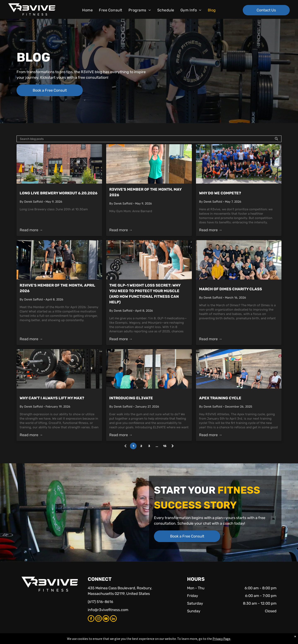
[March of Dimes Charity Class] (239, 260)
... (157, 446)
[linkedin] (113, 619)
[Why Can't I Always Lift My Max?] (59, 369)
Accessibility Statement (157, 640)
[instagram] (99, 619)
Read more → (31, 230)
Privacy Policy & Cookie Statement (123, 640)
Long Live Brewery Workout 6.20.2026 (59, 193)
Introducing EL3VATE (131, 398)
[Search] (149, 139)
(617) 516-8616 (100, 602)
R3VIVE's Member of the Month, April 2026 (57, 288)
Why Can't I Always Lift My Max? (52, 398)
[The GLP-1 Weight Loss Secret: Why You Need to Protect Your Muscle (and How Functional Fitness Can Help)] (149, 260)
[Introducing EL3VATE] (149, 369)
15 (165, 446)
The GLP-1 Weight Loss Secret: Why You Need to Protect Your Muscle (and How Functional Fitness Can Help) (145, 294)
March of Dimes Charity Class (231, 289)
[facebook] (91, 619)
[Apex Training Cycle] (239, 369)
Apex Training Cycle (220, 398)
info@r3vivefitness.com (108, 610)
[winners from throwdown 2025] (59, 260)
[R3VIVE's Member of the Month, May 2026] (149, 164)
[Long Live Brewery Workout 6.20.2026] (59, 164)
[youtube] (106, 619)
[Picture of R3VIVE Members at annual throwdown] (239, 164)
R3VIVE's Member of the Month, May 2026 (145, 192)
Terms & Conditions (183, 640)
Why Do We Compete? (220, 193)
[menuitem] (87, 10)
